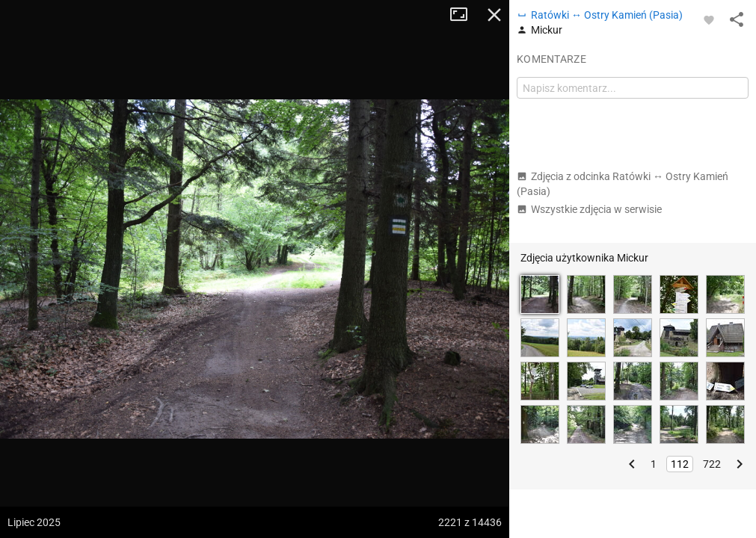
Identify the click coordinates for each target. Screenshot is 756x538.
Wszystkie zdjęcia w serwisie (589, 209)
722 (712, 464)
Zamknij (494, 15)
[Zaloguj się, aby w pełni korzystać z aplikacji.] (709, 19)
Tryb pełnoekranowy (464, 15)
